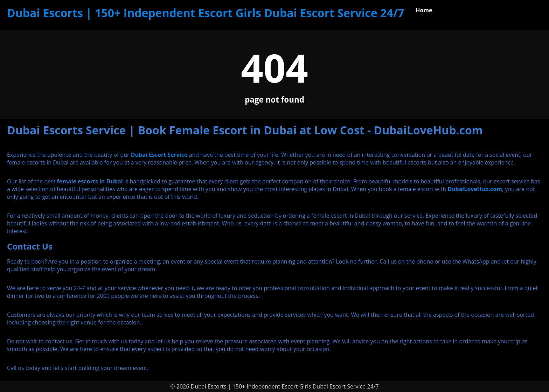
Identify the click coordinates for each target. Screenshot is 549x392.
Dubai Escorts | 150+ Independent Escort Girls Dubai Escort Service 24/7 (206, 13)
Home (424, 10)
